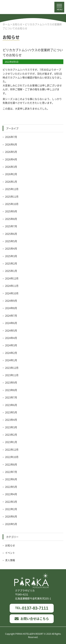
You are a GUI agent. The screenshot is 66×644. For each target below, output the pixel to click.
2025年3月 (11, 256)
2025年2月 (11, 263)
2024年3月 (11, 345)
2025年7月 (11, 226)
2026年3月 (11, 167)
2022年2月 (11, 509)
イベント (10, 553)
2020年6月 (11, 516)
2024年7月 (11, 316)
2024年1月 (11, 360)
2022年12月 (12, 449)
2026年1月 (11, 182)
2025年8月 (11, 219)
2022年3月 (11, 502)
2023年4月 (11, 420)
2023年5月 (11, 412)
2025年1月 (11, 271)
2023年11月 (12, 375)
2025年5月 (11, 241)
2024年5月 (11, 330)
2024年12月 (12, 278)
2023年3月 (11, 427)
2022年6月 (11, 479)
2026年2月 (11, 174)
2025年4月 (11, 248)
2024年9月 (11, 301)
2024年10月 (12, 293)
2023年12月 (12, 368)
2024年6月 (11, 323)
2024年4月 (11, 338)
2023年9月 (11, 382)
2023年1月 (11, 442)
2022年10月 (12, 457)
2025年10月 (12, 204)
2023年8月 (11, 390)
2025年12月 (12, 189)
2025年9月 (11, 211)
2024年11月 (12, 286)
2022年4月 (11, 494)
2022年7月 (11, 472)
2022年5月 (11, 487)
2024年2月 (11, 353)
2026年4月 (11, 159)
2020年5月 (11, 524)
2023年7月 (11, 397)
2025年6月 (11, 234)
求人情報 (10, 560)
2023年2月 (11, 435)
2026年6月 (11, 144)
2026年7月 (11, 137)
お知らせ (10, 545)
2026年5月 (11, 152)
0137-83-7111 (32, 608)
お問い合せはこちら (32, 619)
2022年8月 (11, 464)
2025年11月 (12, 196)
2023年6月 (11, 405)
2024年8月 (11, 308)
